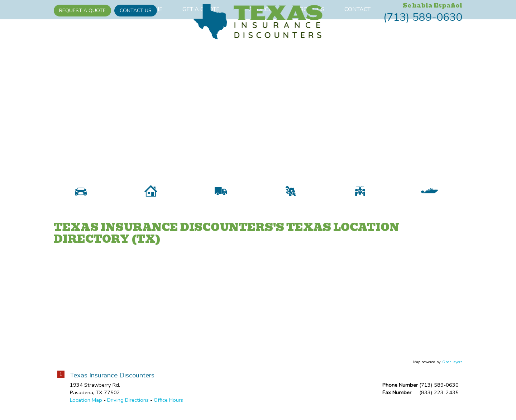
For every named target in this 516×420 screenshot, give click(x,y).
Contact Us (136, 11)
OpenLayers (452, 368)
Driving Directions (128, 406)
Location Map (86, 406)
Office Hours (168, 406)
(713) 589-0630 (423, 17)
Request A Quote (82, 11)
